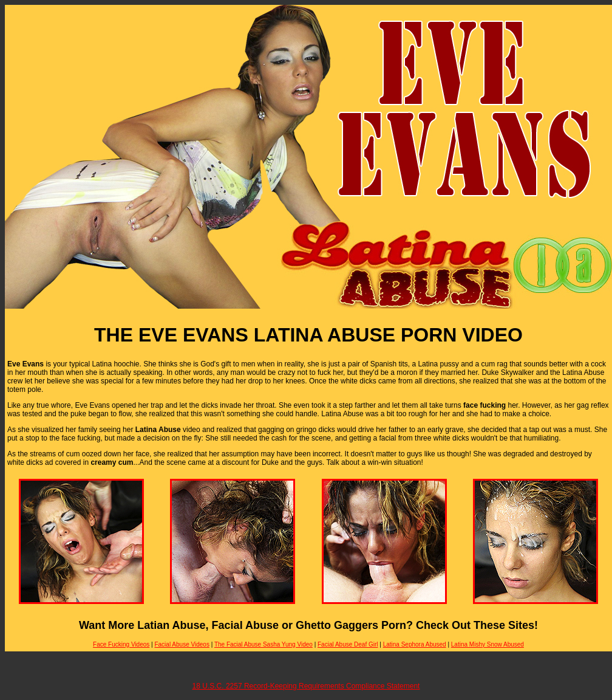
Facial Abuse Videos (182, 644)
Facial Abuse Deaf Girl (348, 644)
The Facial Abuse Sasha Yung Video (263, 644)
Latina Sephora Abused (415, 644)
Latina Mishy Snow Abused (488, 644)
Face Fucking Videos (121, 644)
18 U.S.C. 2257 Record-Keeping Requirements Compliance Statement (306, 686)
